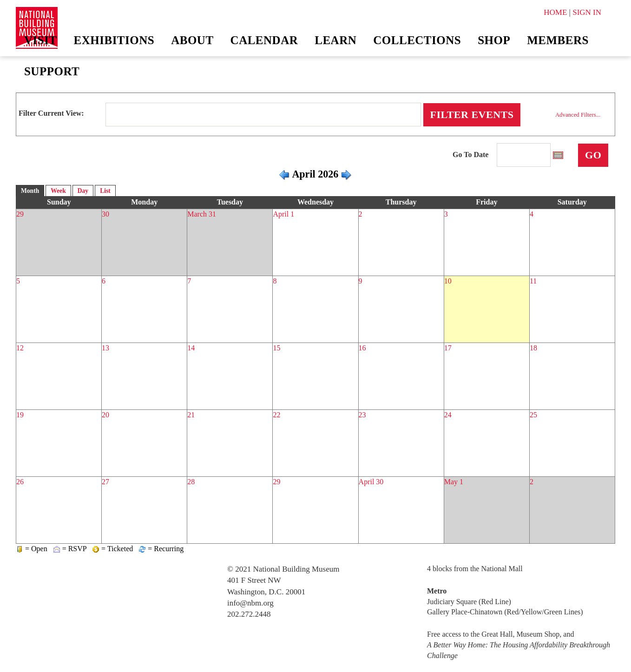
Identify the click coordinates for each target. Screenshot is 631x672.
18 (533, 348)
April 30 (371, 482)
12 (20, 348)
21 (191, 415)
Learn (335, 40)
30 (105, 214)
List (105, 191)
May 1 (454, 482)
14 (191, 348)
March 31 (202, 214)
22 (276, 415)
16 (362, 348)
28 (191, 482)
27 (105, 482)
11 (533, 281)
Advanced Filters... (578, 115)
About (192, 40)
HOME (555, 12)
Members (558, 40)
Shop (494, 40)
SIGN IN (587, 12)
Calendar (264, 40)
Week (58, 191)
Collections (417, 40)
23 (362, 415)
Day (83, 191)
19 (20, 415)
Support (52, 71)
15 (276, 348)
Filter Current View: (51, 113)
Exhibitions (114, 40)
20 (105, 415)
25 (533, 415)
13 (105, 348)
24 (448, 415)
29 (20, 214)
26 (20, 482)
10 (448, 281)
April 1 (283, 214)
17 (448, 348)
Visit (41, 40)
